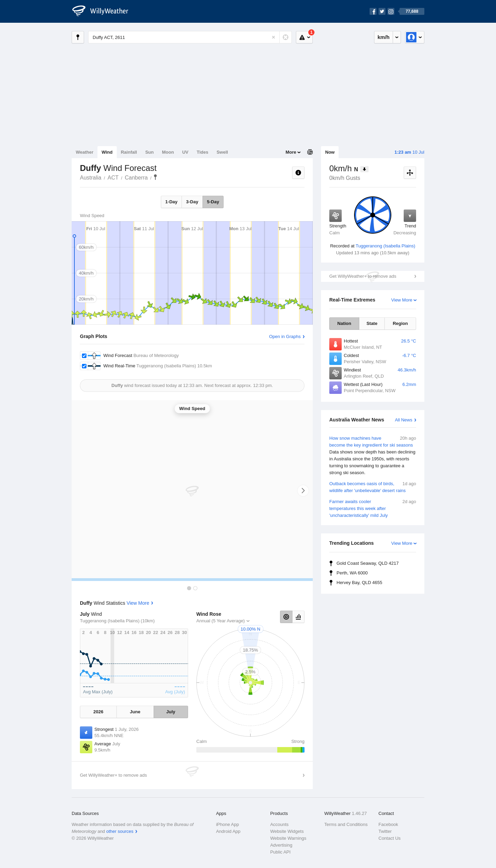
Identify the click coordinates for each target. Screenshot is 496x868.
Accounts (279, 824)
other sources (120, 831)
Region (400, 323)
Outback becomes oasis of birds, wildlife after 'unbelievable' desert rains (373, 487)
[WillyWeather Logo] (104, 11)
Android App (228, 831)
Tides (203, 152)
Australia (91, 178)
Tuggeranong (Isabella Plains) (386, 246)
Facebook (388, 824)
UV (185, 152)
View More (402, 300)
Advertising (281, 845)
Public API (280, 852)
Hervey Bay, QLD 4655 (359, 583)
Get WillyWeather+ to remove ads (363, 276)
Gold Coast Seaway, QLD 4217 (368, 563)
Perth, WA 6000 (352, 573)
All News (404, 420)
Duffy (155, 177)
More (291, 152)
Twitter (385, 831)
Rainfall (129, 152)
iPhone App (228, 824)
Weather (85, 152)
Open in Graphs (285, 336)
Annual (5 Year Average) (221, 621)
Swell (222, 152)
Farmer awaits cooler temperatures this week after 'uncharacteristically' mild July (373, 508)
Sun (150, 152)
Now (330, 152)
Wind (107, 152)
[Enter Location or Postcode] (190, 37)
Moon (168, 152)
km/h (384, 37)
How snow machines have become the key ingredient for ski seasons (373, 456)
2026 (98, 712)
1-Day (171, 202)
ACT (113, 178)
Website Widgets (287, 831)
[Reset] (273, 37)
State (372, 323)
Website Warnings (288, 838)
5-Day (213, 202)
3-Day (192, 202)
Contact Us (390, 838)
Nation (344, 323)
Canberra (136, 178)
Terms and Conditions (346, 824)
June (135, 712)
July (171, 712)
